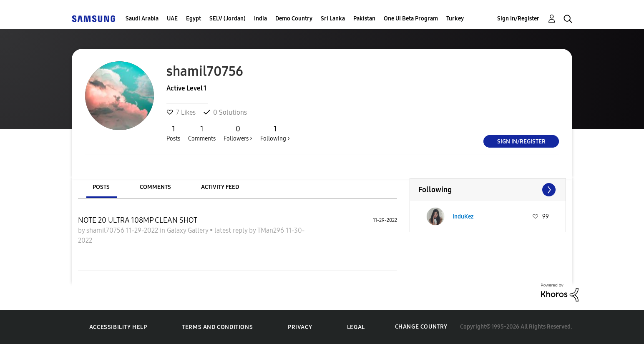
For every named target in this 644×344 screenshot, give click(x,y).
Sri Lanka (333, 19)
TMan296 (272, 230)
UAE (172, 19)
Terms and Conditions (217, 327)
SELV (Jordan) (228, 19)
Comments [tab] (155, 187)
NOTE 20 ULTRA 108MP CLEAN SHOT (138, 220)
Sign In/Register (518, 19)
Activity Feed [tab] (220, 187)
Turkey (455, 19)
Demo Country (294, 19)
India (260, 19)
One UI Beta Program (411, 19)
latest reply (232, 230)
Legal (356, 327)
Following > (275, 133)
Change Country (421, 327)
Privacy (300, 327)
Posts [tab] (101, 187)
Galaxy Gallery (188, 230)
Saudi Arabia (142, 19)
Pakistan (364, 19)
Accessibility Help (118, 327)
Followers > (238, 133)
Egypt (194, 19)
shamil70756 (106, 230)
